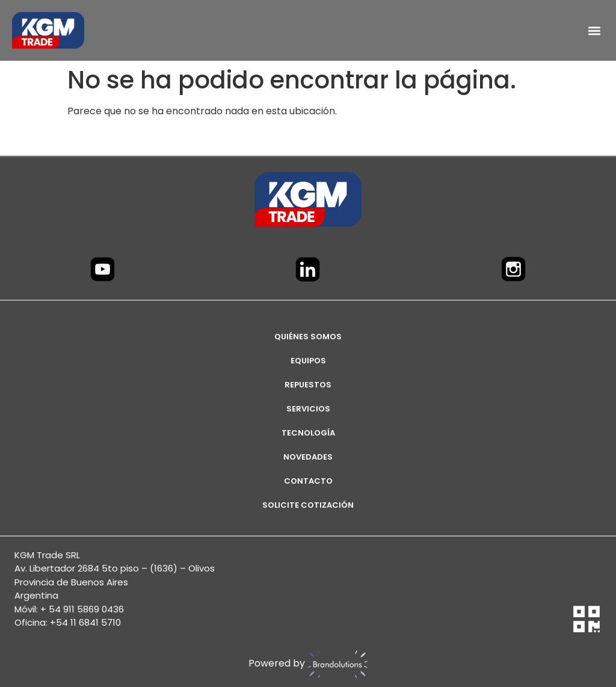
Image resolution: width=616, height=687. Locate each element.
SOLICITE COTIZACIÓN (308, 505)
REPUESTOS (308, 385)
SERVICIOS (308, 409)
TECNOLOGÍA (308, 433)
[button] (594, 30)
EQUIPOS (308, 361)
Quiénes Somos (308, 337)
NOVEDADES (308, 457)
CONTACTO (308, 481)
